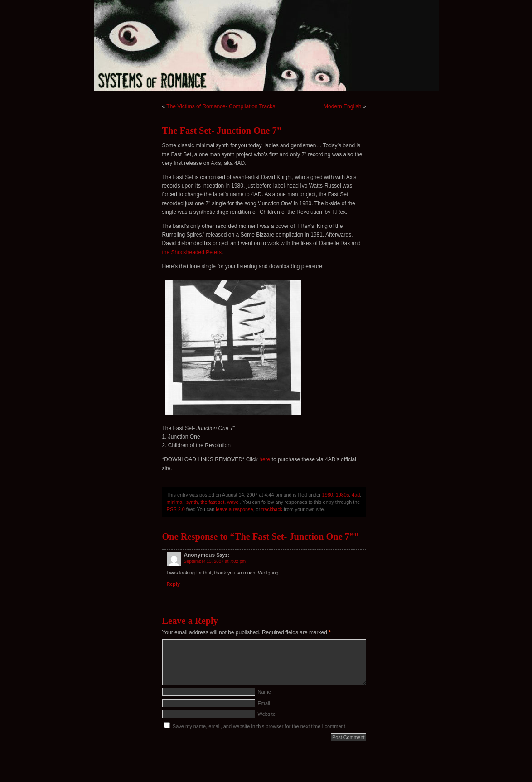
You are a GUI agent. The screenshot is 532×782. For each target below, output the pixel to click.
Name (264, 692)
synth (192, 502)
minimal (175, 502)
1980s (342, 495)
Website (267, 714)
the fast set (213, 502)
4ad (356, 495)
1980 (328, 495)
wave (233, 502)
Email (264, 703)
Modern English (342, 106)
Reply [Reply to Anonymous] (173, 584)
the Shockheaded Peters (192, 252)
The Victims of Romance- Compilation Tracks (221, 106)
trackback (272, 509)
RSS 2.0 (176, 509)
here (265, 459)
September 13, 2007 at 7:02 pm (215, 561)
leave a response (234, 509)
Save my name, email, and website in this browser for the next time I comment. (260, 726)
